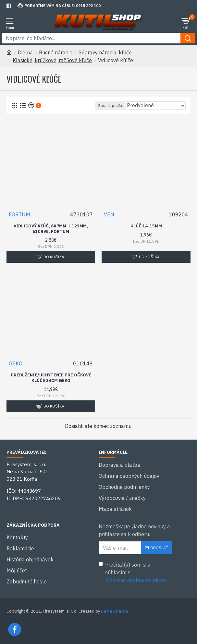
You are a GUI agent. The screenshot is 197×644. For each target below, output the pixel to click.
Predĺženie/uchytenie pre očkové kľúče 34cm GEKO (51, 378)
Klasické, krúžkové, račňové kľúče (52, 60)
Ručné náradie (56, 52)
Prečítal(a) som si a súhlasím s (133, 573)
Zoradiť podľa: (111, 105)
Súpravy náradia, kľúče (105, 52)
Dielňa (25, 52)
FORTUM (19, 214)
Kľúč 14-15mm (146, 226)
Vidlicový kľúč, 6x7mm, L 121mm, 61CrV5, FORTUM (51, 229)
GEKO (16, 363)
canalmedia (115, 611)
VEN (109, 214)
